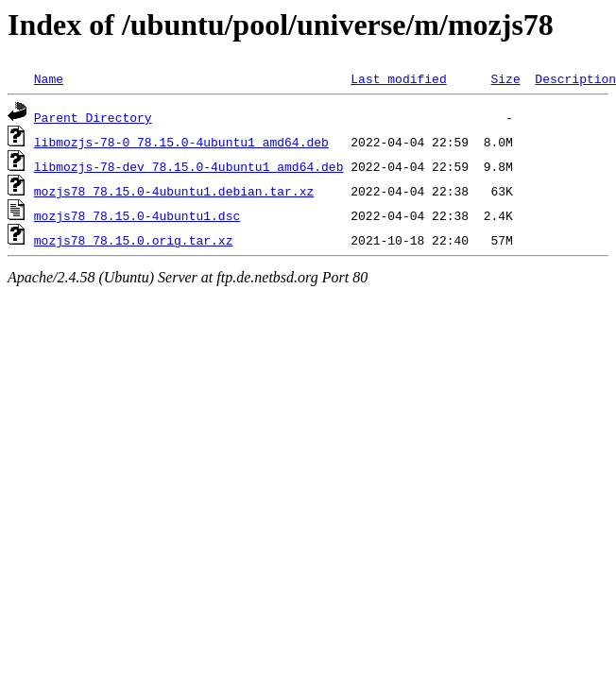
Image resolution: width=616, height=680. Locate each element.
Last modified (398, 78)
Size (505, 78)
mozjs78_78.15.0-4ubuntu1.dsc (137, 215)
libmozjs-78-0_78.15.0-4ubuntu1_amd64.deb (181, 142)
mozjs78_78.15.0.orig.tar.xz (134, 240)
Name (49, 78)
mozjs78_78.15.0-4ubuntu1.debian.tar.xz (174, 191)
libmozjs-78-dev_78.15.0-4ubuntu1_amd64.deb (189, 166)
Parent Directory (93, 117)
